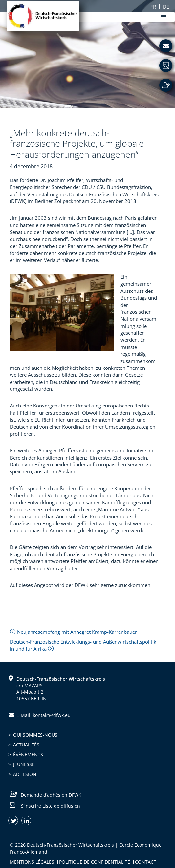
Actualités (26, 745)
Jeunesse (24, 764)
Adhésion (25, 774)
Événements (28, 755)
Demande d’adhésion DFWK (51, 795)
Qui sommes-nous (35, 735)
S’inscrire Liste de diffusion (51, 806)
